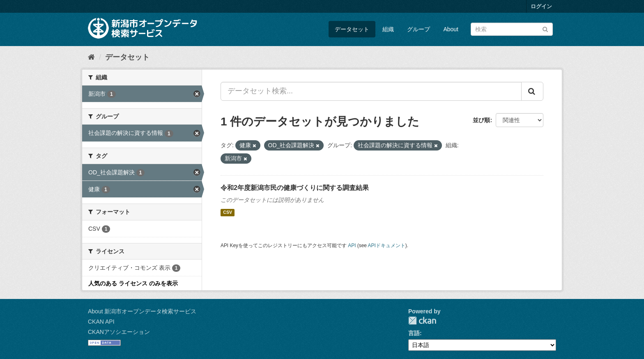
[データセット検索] (512, 29)
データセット (352, 29)
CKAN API (101, 322)
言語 (414, 333)
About (451, 29)
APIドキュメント (387, 246)
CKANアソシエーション (119, 332)
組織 (388, 29)
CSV (228, 213)
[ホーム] (91, 57)
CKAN (422, 321)
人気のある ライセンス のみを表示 (133, 283)
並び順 (481, 120)
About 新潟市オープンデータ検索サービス (142, 311)
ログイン (541, 6)
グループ (419, 29)
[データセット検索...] (371, 91)
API (352, 246)
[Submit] (545, 29)
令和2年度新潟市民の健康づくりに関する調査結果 (295, 188)
